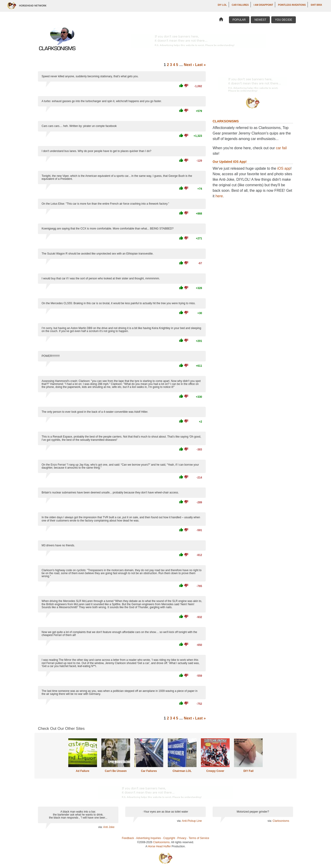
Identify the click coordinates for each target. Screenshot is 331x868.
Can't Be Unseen (116, 771)
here (219, 196)
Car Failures (240, 5)
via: (101, 827)
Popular (239, 20)
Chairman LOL (182, 771)
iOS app (284, 168)
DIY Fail (248, 771)
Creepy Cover (215, 771)
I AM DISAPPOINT (263, 5)
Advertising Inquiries (148, 838)
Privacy (182, 838)
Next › (189, 65)
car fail (281, 148)
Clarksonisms (281, 821)
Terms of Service (199, 838)
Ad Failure (83, 771)
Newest (260, 20)
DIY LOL (222, 5)
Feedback (128, 838)
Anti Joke (109, 827)
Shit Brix (316, 5)
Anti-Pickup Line (192, 821)
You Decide (284, 20)
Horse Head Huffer (159, 846)
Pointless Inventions (292, 5)
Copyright (169, 838)
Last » (200, 65)
